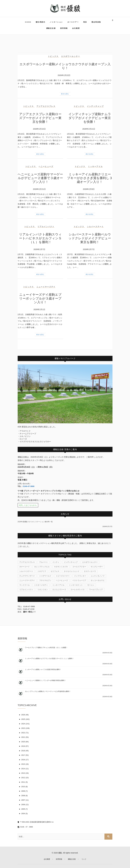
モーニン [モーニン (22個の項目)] (91, 585)
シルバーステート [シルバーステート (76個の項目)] (26, 571)
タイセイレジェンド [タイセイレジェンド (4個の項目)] (72, 571)
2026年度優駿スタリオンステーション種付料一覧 (35, 522)
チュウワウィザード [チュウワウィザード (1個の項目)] (27, 576)
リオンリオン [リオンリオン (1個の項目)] (43, 590)
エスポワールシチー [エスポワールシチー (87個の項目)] (90, 562)
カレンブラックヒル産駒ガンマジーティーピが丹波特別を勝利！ (48, 691)
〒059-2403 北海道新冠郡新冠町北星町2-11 (36, 822)
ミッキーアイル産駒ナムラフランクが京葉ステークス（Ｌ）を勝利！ (49, 659)
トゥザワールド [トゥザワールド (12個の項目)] (45, 576)
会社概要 (76, 28)
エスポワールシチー (71, 56)
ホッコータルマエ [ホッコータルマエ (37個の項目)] (98, 580)
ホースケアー (73, 22)
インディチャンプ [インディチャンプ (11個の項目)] (71, 562)
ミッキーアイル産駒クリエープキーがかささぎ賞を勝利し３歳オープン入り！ (90, 178)
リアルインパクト (46, 227)
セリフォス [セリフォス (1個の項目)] (55, 571)
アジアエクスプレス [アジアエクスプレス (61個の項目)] (27, 562)
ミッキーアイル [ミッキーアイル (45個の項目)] (58, 585)
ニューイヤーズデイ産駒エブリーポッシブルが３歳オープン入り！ (40, 298)
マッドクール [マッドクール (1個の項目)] (24, 585)
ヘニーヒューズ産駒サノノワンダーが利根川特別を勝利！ (45, 680)
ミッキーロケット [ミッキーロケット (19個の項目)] (76, 585)
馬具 (85, 22)
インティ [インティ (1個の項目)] (56, 562)
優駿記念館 (51, 28)
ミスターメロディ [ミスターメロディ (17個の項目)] (41, 585)
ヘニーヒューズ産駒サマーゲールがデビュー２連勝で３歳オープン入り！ (40, 178)
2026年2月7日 (39, 249)
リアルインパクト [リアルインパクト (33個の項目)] (26, 590)
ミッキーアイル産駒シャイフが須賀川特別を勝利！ (43, 669)
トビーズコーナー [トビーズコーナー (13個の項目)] (63, 576)
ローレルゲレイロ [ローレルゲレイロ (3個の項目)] (78, 590)
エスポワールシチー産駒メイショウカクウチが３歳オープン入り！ (65, 66)
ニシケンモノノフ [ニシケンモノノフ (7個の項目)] (98, 576)
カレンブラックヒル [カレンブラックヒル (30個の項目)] (42, 567)
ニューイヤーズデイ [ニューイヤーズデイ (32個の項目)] (27, 580)
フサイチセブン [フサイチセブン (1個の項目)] (45, 580)
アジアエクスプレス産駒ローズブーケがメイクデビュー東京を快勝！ (40, 118)
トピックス (53, 56)
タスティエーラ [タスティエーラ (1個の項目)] (90, 571)
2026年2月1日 (39, 309)
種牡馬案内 (40, 22)
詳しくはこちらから (28, 505)
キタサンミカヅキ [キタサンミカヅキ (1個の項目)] (61, 567)
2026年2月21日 (89, 129)
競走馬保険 (96, 22)
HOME (28, 22)
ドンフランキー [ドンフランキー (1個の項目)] (80, 576)
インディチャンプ (95, 106)
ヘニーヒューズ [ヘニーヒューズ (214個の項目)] (62, 580)
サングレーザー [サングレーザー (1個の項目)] (97, 567)
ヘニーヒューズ (46, 166)
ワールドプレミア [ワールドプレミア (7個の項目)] (96, 590)
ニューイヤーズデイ (46, 287)
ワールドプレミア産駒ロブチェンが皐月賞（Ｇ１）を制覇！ (46, 648)
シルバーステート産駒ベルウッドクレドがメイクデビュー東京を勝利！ (90, 238)
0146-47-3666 (29, 486)
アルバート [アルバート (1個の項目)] (44, 562)
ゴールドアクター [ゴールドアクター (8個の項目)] (79, 567)
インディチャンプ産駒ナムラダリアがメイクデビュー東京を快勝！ (90, 118)
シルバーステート (95, 227)
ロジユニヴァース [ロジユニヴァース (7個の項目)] (59, 590)
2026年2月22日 (64, 75)
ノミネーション (56, 22)
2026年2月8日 (89, 189)
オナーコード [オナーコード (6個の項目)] (24, 567)
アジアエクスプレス (46, 106)
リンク (84, 859)
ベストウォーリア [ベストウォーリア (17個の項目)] (79, 580)
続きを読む (65, 94)
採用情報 (64, 28)
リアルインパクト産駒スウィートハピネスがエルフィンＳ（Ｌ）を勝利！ (40, 238)
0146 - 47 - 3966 (25, 827)
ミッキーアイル (95, 166)
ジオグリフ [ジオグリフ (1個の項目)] (42, 571)
